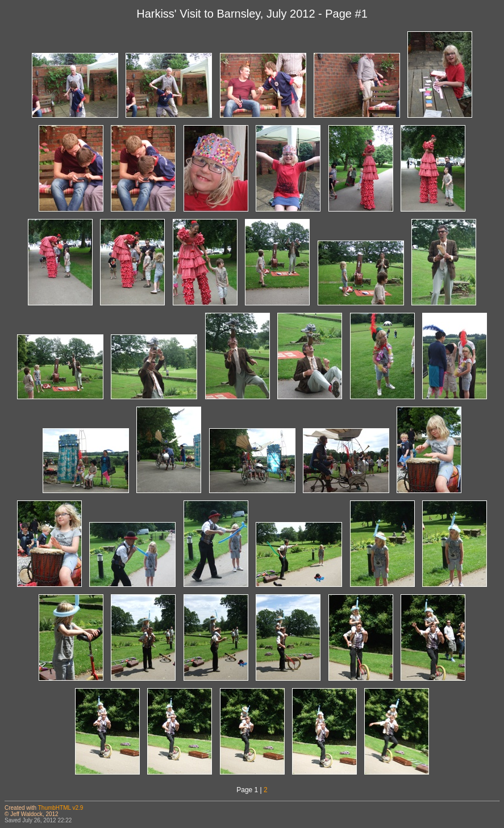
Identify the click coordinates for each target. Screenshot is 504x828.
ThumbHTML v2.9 (61, 808)
